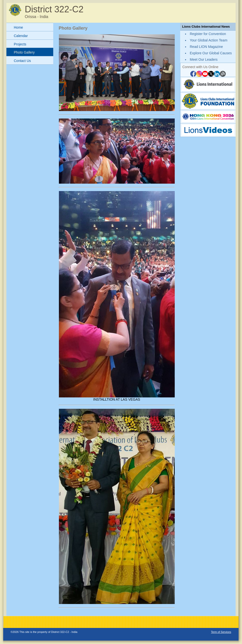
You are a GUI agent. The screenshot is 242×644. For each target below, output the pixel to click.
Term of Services (221, 632)
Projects (20, 44)
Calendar (21, 36)
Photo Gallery (24, 52)
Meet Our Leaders (204, 59)
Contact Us (22, 61)
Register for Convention (208, 34)
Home (18, 27)
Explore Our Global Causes (211, 53)
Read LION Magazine (206, 47)
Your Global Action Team (209, 40)
